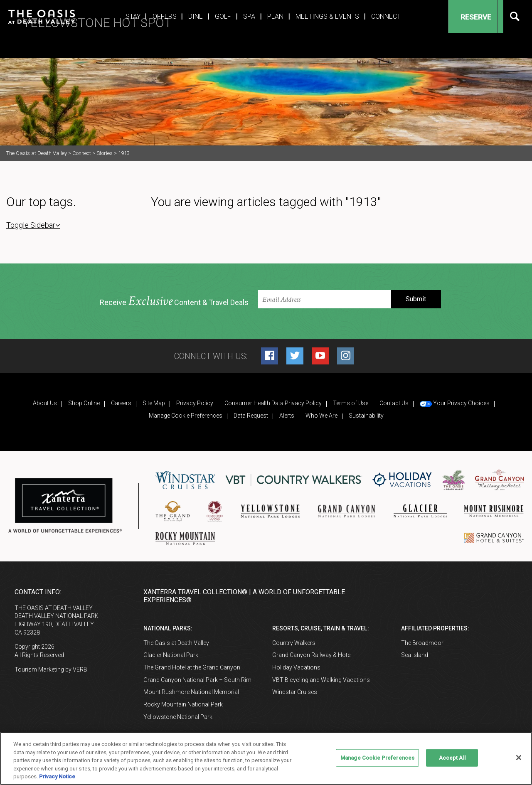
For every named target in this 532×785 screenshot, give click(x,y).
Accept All (452, 758)
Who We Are (321, 416)
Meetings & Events (327, 16)
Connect (386, 16)
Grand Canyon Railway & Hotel (312, 655)
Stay (133, 16)
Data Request (251, 416)
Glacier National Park (171, 655)
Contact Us (394, 403)
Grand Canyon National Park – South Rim (197, 680)
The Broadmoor (422, 643)
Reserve (469, 17)
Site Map (154, 403)
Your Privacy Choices (455, 403)
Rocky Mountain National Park (183, 704)
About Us (45, 403)
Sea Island (415, 655)
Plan (275, 16)
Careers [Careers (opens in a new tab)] (121, 403)
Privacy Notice (57, 776)
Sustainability (366, 416)
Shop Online (84, 403)
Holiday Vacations (296, 667)
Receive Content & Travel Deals (174, 301)
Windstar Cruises (295, 692)
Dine (196, 16)
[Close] (519, 758)
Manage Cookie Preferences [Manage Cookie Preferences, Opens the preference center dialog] (377, 758)
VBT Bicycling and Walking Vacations (321, 680)
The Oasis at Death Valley (176, 643)
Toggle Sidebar (33, 225)
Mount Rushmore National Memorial (191, 692)
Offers (165, 16)
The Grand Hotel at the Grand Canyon (192, 667)
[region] (266, 758)
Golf (223, 16)
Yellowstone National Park (178, 717)
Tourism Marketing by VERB (51, 669)
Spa (249, 16)
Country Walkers (294, 643)
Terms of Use (351, 403)
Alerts (287, 416)
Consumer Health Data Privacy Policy (273, 403)
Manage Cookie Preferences (186, 416)
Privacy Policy (195, 403)
